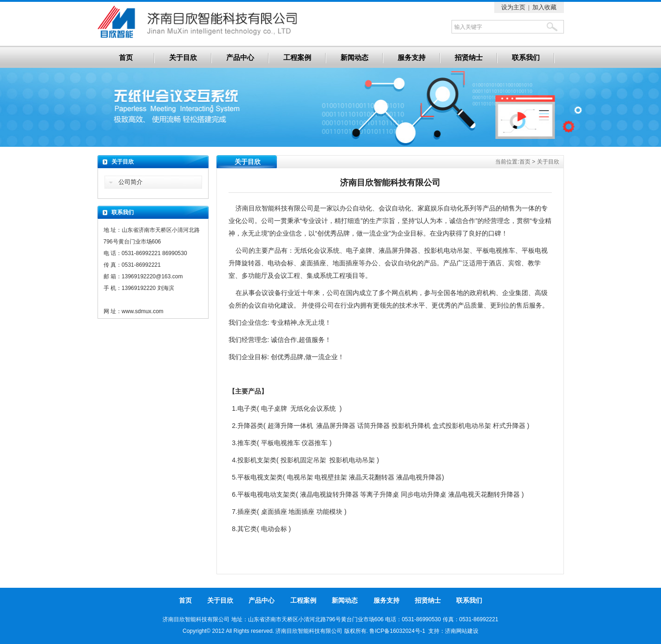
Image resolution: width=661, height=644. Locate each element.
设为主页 (513, 7)
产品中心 (240, 58)
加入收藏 (544, 7)
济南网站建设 (462, 631)
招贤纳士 (469, 58)
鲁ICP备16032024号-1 (397, 631)
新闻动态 (354, 58)
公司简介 (131, 182)
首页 (126, 58)
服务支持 (412, 58)
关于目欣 (183, 58)
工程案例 (297, 58)
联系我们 (526, 58)
